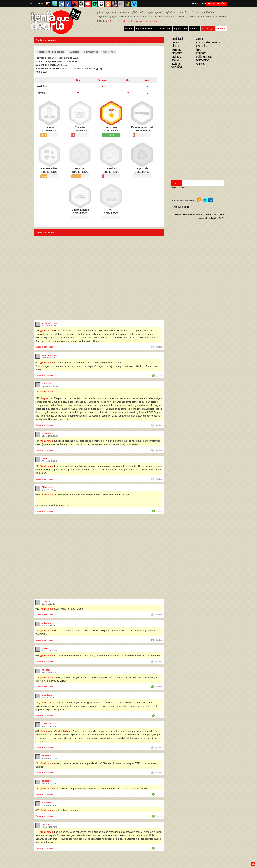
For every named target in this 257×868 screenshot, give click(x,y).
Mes (128, 80)
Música (201, 53)
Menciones (109, 52)
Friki (199, 49)
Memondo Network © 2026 (211, 218)
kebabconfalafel (48, 803)
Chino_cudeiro (48, 487)
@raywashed (47, 398)
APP (222, 214)
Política (176, 57)
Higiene (177, 53)
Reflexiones (204, 57)
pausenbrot (46, 756)
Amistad (177, 39)
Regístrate (198, 4)
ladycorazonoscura (49, 323)
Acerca (178, 214)
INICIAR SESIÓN (217, 4)
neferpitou (46, 670)
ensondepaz (47, 695)
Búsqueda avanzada (180, 187)
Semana (102, 80)
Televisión (203, 60)
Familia (176, 49)
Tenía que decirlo (180, 207)
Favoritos (74, 52)
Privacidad (198, 214)
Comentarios (91, 52)
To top (253, 864)
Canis (175, 42)
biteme (45, 459)
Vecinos (177, 67)
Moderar (221, 29)
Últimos (129, 29)
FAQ (216, 214)
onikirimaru (46, 623)
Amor (200, 39)
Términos (187, 214)
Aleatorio (195, 29)
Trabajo (176, 64)
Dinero (176, 46)
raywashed (46, 384)
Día (78, 80)
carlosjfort (46, 824)
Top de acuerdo (144, 29)
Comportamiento (208, 42)
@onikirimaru (47, 331)
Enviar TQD (208, 29)
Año (148, 80)
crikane (45, 648)
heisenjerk (46, 601)
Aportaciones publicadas (51, 52)
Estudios (202, 46)
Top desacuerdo (163, 29)
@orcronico (46, 731)
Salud (175, 60)
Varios (201, 64)
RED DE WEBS (37, 4)
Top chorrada (181, 29)
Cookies (209, 214)
